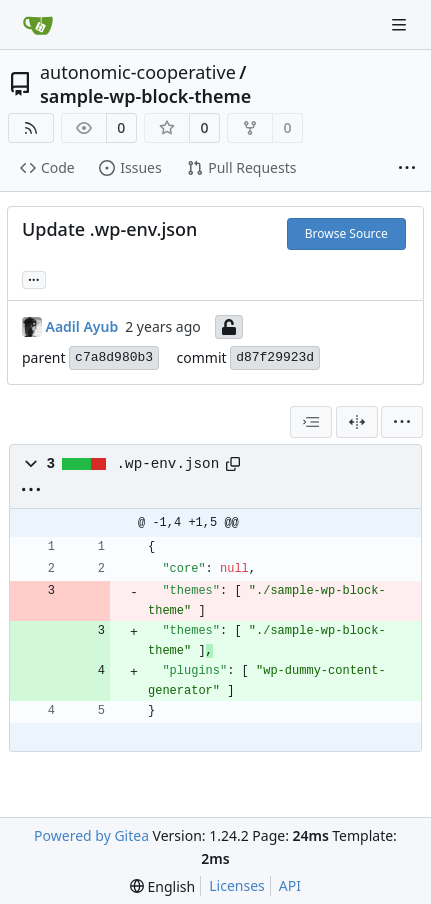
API (290, 885)
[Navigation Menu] (401, 24)
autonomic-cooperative (138, 72)
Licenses (237, 885)
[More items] (407, 169)
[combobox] (311, 422)
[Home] (38, 25)
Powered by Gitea (91, 835)
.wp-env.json (168, 464)
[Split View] (357, 422)
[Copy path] (233, 464)
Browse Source (346, 233)
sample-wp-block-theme (145, 96)
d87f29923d (275, 357)
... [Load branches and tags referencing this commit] (34, 278)
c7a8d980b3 (114, 357)
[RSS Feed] (31, 128)
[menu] (402, 422)
